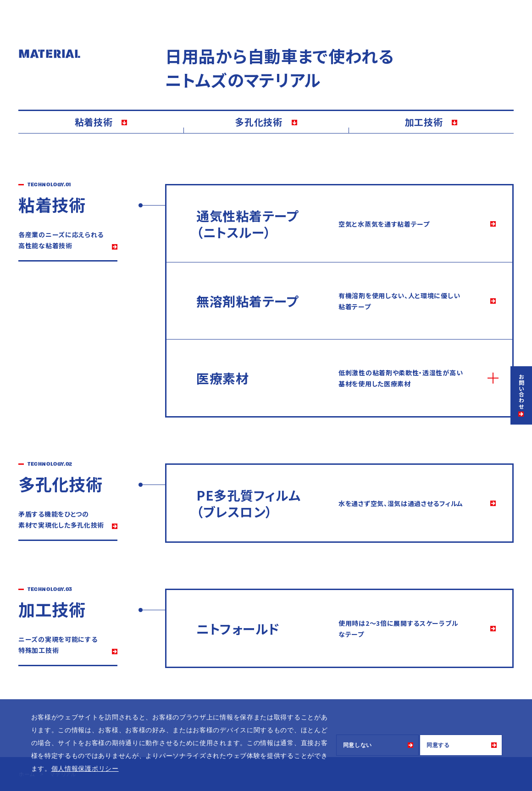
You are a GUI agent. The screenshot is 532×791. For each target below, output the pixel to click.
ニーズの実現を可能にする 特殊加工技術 (58, 645)
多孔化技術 (259, 122)
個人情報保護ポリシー (85, 769)
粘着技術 (94, 122)
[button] (122, 769)
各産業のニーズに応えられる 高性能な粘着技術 (61, 240)
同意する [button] (438, 745)
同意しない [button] (358, 745)
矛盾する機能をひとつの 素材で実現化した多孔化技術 (61, 519)
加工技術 (424, 122)
